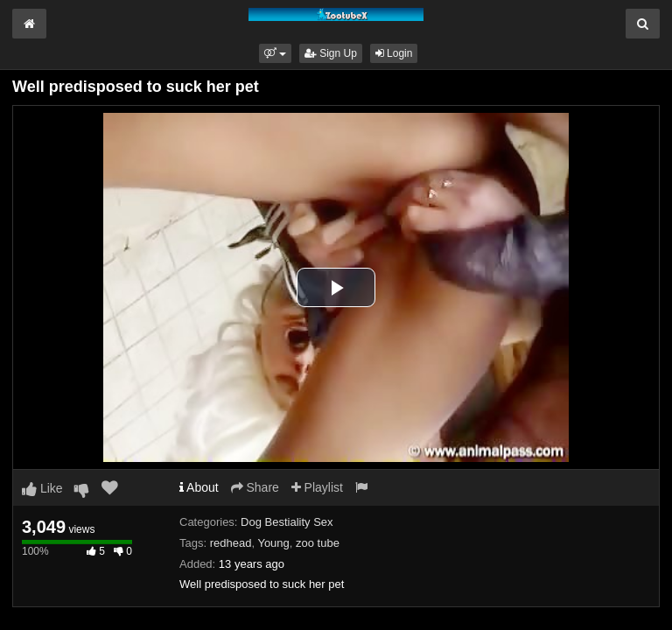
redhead (231, 543)
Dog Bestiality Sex (287, 522)
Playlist (317, 487)
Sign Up (331, 53)
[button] (275, 53)
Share (255, 487)
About (199, 487)
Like (42, 488)
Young (273, 543)
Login (394, 53)
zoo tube (318, 543)
